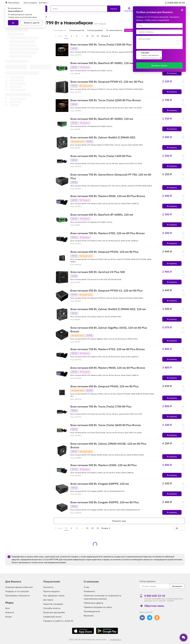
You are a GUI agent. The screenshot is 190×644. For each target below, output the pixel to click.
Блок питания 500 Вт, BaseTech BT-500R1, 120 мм (102, 63)
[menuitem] (58, 36)
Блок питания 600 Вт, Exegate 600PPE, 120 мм (100, 484)
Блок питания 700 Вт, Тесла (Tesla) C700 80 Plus (101, 406)
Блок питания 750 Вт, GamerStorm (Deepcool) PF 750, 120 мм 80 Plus (111, 176)
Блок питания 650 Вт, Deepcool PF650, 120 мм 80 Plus (104, 252)
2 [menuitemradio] (71, 36)
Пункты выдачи (30, 3)
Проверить (177, 586)
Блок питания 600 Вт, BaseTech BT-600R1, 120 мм (102, 215)
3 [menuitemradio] (77, 36)
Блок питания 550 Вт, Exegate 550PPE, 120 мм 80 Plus (105, 502)
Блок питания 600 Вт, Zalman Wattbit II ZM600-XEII (103, 137)
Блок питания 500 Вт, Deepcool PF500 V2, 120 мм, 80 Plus (107, 82)
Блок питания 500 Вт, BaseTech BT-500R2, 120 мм (102, 119)
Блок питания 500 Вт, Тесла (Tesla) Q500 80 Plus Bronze (106, 100)
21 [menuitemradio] (87, 36)
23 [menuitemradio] (98, 36)
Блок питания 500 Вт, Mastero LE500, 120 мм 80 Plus (104, 465)
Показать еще (119, 521)
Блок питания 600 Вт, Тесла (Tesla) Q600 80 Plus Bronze (106, 425)
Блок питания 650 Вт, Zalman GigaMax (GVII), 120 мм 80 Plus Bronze (109, 330)
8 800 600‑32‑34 (175, 3)
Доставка (43, 3)
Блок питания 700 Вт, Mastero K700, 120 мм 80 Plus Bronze (108, 233)
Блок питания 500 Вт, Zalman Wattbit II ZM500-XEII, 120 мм (108, 309)
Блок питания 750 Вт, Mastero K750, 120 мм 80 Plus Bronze (108, 349)
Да (13, 23)
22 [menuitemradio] (92, 36)
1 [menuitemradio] (66, 36)
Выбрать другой (32, 23)
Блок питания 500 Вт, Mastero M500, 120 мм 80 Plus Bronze (108, 196)
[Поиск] (85, 9)
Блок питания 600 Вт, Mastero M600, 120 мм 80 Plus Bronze (108, 368)
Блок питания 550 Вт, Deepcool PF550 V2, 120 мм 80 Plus (106, 291)
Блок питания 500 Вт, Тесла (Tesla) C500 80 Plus (101, 44)
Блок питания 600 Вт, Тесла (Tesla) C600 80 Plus (101, 156)
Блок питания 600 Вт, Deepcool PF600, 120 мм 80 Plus (104, 386)
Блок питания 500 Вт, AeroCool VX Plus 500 (98, 272)
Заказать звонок (159, 65)
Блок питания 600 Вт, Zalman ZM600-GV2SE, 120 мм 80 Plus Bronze (108, 445)
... (82, 36)
